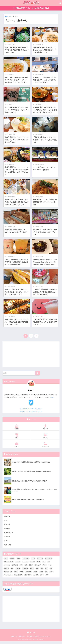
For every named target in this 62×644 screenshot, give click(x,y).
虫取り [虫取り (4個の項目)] (51, 574)
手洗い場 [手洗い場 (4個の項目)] (18, 571)
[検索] (38, 375)
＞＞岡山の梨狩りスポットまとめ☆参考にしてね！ (31, 8)
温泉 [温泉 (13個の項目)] (46, 571)
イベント (45, 438)
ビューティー (45, 447)
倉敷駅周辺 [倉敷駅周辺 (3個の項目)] (15, 568)
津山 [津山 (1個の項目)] (42, 571)
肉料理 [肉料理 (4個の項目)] (22, 574)
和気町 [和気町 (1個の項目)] (45, 568)
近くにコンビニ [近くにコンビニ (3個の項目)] (8, 578)
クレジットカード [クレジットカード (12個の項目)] (9, 564)
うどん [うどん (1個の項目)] (6, 561)
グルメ (17, 438)
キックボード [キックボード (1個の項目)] (49, 561)
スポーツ (45, 429)
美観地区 (17, 429)
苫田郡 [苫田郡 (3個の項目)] (41, 574)
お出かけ (17, 447)
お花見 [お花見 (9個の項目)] (18, 561)
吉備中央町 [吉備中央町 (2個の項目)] (38, 568)
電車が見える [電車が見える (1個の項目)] (28, 578)
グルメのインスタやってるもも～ (31, 411)
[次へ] (36, 338)
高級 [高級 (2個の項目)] (47, 578)
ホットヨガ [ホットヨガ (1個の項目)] (7, 568)
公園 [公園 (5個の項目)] (26, 568)
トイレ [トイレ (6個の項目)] (39, 564)
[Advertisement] (31, 357)
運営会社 (22, 639)
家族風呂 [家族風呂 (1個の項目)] (6, 571)
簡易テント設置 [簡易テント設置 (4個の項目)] (8, 574)
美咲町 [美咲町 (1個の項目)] (16, 574)
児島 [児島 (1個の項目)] (21, 568)
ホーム (14, 639)
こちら (52, 399)
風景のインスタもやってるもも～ (31, 414)
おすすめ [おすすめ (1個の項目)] (12, 561)
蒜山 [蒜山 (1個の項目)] (46, 574)
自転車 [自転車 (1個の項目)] (35, 574)
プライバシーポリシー (43, 639)
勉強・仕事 (8, 547)
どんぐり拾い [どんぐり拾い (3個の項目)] (26, 561)
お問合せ (30, 639)
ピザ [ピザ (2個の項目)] (49, 564)
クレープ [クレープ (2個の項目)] (18, 564)
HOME (31, 635)
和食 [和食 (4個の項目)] (50, 568)
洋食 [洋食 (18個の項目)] (37, 571)
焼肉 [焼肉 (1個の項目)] (51, 571)
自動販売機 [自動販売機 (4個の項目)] (29, 574)
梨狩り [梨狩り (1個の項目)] (32, 571)
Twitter (31, 408)
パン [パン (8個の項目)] (44, 564)
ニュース (7, 539)
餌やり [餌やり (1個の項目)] (42, 578)
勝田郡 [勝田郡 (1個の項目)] (31, 568)
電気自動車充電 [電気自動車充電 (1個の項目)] (18, 578)
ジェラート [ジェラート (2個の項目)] (25, 564)
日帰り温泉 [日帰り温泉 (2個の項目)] (25, 571)
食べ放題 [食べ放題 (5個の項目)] (36, 578)
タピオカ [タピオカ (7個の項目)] (32, 564)
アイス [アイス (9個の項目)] (33, 561)
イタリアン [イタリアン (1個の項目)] (40, 561)
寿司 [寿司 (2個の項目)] (12, 571)
